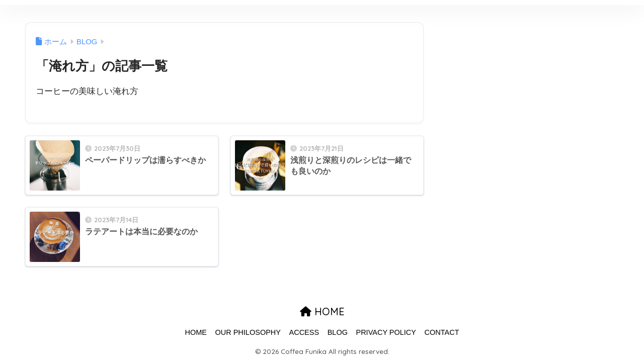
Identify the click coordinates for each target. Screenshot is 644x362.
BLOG (338, 332)
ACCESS (304, 332)
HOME (322, 311)
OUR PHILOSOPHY (248, 332)
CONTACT (442, 332)
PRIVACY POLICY (386, 332)
